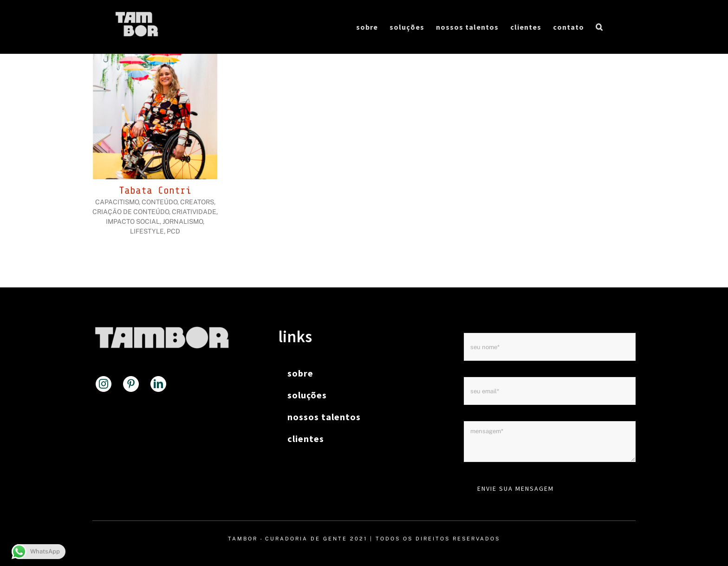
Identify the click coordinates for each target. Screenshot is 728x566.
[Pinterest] (131, 384)
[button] (599, 27)
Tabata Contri (155, 190)
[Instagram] (104, 384)
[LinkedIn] (158, 384)
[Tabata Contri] (155, 60)
